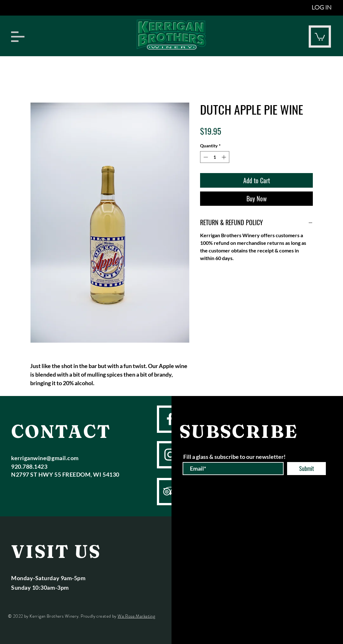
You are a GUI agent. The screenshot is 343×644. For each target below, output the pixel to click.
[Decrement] (205, 157)
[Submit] (306, 469)
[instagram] (170, 455)
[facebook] (170, 419)
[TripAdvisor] (170, 491)
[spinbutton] (215, 157)
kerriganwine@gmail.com (45, 458)
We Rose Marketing (136, 616)
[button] (18, 37)
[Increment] (224, 157)
